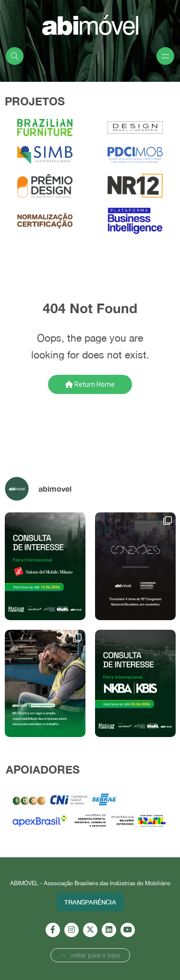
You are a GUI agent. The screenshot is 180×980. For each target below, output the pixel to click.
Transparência (90, 902)
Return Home (90, 384)
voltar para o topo (90, 955)
